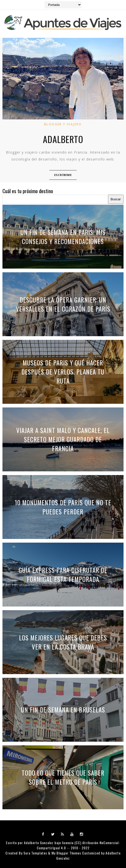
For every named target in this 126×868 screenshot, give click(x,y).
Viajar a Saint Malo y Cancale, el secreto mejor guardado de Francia (63, 439)
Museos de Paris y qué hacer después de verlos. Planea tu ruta (63, 372)
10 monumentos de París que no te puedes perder (63, 507)
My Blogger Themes (66, 853)
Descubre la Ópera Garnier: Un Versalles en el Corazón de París (63, 304)
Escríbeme (63, 175)
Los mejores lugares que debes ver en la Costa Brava (63, 642)
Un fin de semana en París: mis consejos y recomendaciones (63, 237)
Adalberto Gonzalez (39, 843)
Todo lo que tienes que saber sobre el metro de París (63, 777)
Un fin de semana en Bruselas (63, 710)
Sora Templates (35, 853)
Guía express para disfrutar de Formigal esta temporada (63, 575)
